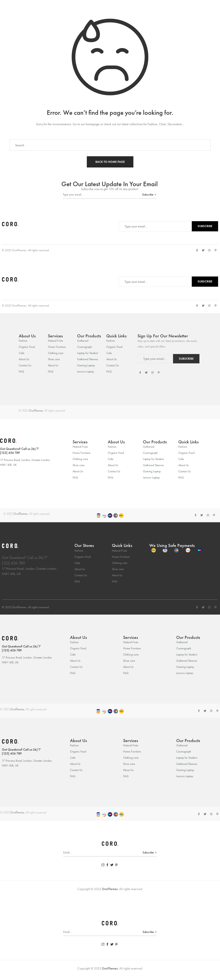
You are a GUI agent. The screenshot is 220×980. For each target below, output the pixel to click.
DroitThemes (19, 250)
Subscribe (149, 194)
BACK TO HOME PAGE (110, 162)
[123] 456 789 (10, 453)
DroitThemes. (36, 410)
